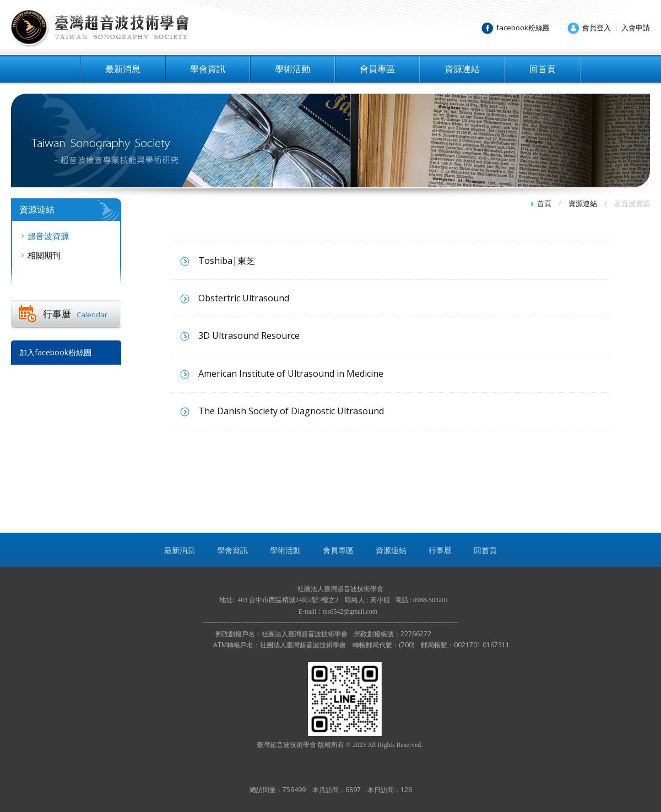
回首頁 (543, 69)
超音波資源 (48, 236)
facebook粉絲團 (523, 28)
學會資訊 (208, 69)
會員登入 (597, 28)
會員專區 (377, 69)
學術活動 (292, 69)
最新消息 (123, 69)
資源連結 (462, 69)
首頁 (544, 203)
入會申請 (636, 28)
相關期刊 (44, 255)
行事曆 (75, 314)
